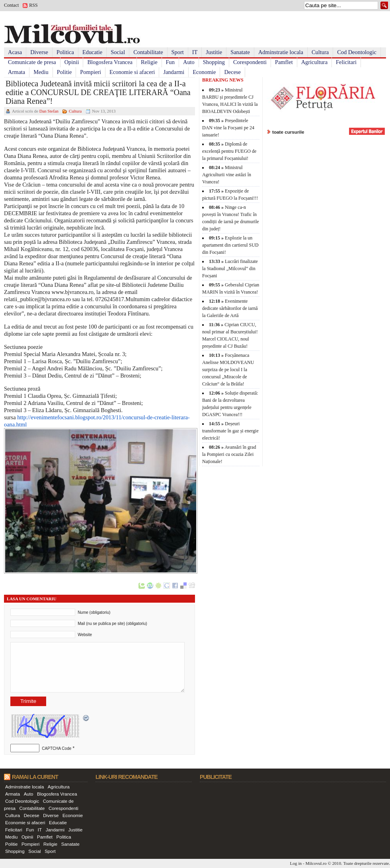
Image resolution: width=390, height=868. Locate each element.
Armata (17, 72)
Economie (204, 72)
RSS (33, 5)
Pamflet (284, 62)
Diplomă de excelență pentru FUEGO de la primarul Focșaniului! (229, 151)
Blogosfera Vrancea (110, 62)
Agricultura (314, 62)
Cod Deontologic (357, 52)
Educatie (92, 52)
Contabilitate (148, 52)
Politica (65, 52)
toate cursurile (288, 132)
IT (195, 52)
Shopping (214, 62)
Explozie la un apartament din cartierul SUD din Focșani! (230, 245)
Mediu (41, 72)
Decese (232, 72)
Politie (64, 72)
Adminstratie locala (281, 52)
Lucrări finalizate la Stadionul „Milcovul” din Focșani (230, 269)
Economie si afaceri (132, 72)
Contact (11, 5)
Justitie (214, 52)
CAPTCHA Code (57, 748)
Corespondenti (250, 62)
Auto (189, 62)
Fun (170, 62)
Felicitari (346, 62)
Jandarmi (174, 72)
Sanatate (240, 52)
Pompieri (91, 72)
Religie (149, 62)
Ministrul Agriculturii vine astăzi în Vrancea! (227, 175)
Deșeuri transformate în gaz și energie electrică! (230, 431)
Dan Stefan (49, 111)
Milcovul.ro (316, 863)
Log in (296, 863)
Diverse (39, 52)
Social (118, 52)
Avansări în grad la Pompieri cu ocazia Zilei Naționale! (229, 454)
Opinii (72, 62)
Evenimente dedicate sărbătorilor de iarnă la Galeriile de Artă (230, 308)
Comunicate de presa (32, 62)
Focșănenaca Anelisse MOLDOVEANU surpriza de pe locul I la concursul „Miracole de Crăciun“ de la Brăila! (228, 370)
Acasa (15, 52)
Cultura (320, 52)
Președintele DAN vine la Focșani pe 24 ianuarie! (228, 128)
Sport (178, 52)
